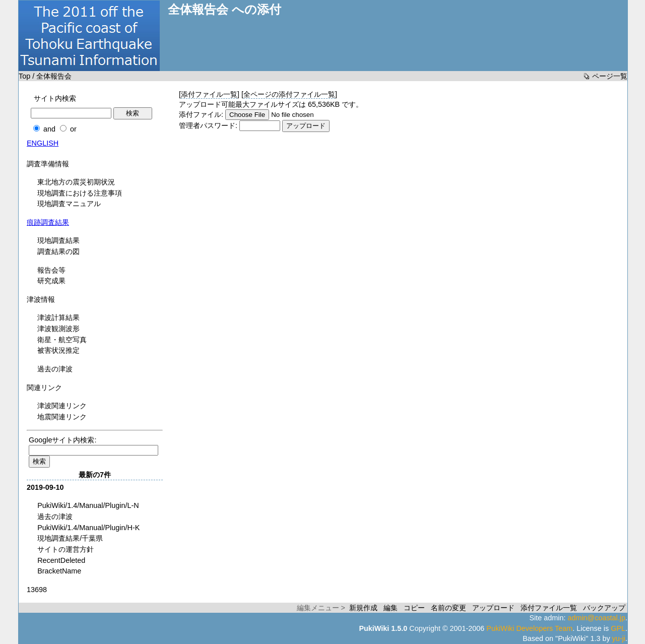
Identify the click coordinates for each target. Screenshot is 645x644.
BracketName (59, 571)
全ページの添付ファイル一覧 (289, 94)
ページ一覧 (610, 76)
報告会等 (51, 270)
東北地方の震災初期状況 (76, 182)
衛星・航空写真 (62, 340)
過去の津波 (55, 369)
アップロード (493, 608)
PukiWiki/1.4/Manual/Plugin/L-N (88, 505)
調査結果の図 (58, 251)
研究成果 (51, 281)
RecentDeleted (61, 560)
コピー (414, 608)
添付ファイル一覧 (209, 94)
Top (24, 76)
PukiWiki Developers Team (529, 628)
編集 (391, 608)
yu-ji (619, 638)
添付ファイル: (201, 114)
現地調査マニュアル (69, 204)
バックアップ (604, 608)
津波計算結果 (58, 317)
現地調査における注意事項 (80, 193)
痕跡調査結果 (48, 222)
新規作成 (363, 608)
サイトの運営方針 (66, 549)
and (49, 129)
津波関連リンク (62, 406)
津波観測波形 (58, 329)
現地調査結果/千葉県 (70, 538)
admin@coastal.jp (596, 618)
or (73, 129)
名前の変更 (448, 608)
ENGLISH (43, 143)
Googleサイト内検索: (62, 440)
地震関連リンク (62, 417)
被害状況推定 (58, 350)
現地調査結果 (58, 240)
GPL (618, 628)
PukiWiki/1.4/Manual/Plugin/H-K (88, 528)
